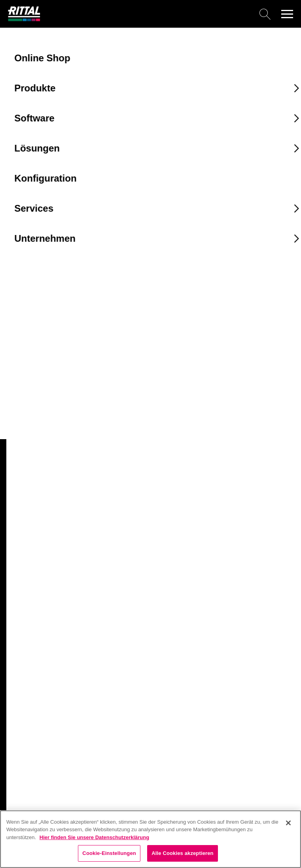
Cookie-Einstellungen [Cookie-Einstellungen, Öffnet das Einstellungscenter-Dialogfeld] (109, 853)
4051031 (23, 416)
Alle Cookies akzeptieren (182, 853)
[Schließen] (288, 823)
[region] (150, 839)
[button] (287, 14)
